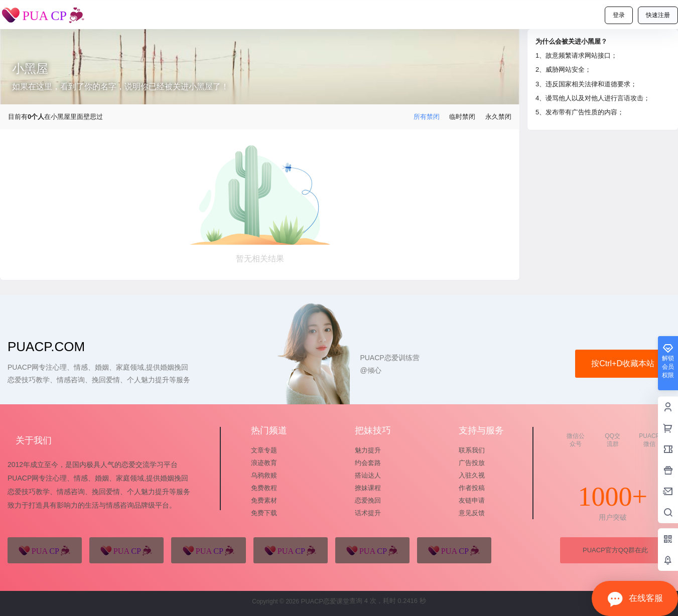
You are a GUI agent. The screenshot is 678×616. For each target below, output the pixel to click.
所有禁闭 (427, 117)
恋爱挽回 (368, 500)
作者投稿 (472, 488)
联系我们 (472, 450)
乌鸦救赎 (264, 475)
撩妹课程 (368, 488)
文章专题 (264, 450)
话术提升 (368, 513)
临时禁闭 (462, 117)
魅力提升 (368, 450)
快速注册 (658, 15)
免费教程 (264, 488)
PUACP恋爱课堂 (324, 601)
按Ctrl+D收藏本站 (623, 363)
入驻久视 (472, 475)
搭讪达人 (368, 475)
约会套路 (368, 463)
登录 (619, 15)
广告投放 (472, 463)
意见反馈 (472, 513)
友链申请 (472, 500)
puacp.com (46, 347)
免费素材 (264, 500)
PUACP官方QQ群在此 (615, 550)
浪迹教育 (264, 463)
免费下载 (264, 513)
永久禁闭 (498, 117)
